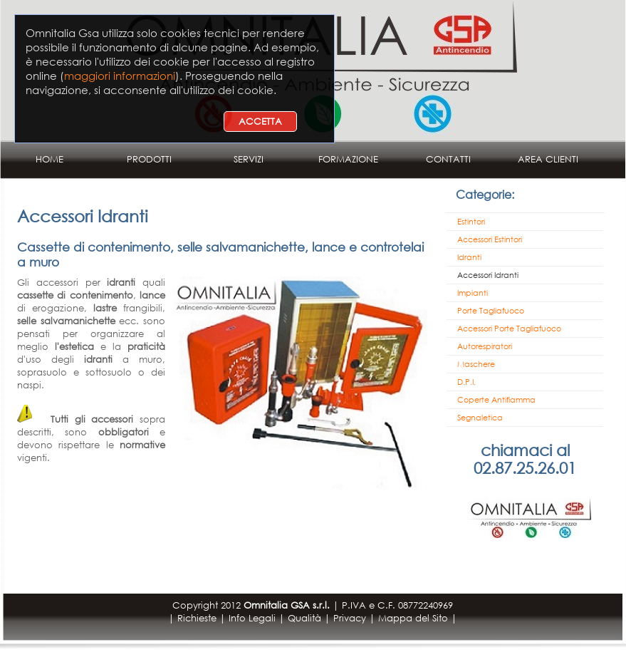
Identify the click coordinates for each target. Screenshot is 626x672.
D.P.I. (466, 382)
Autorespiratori (485, 346)
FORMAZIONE (348, 159)
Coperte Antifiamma (496, 400)
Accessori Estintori (490, 239)
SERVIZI (249, 159)
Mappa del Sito (413, 618)
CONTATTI (448, 159)
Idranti (469, 257)
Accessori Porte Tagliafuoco (509, 329)
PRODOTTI (149, 159)
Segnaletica (480, 418)
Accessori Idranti (488, 275)
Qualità (304, 618)
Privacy (350, 618)
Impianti (473, 293)
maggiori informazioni (120, 76)
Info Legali (252, 618)
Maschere (476, 364)
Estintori (471, 222)
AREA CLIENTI (548, 159)
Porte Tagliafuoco (491, 311)
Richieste (197, 618)
